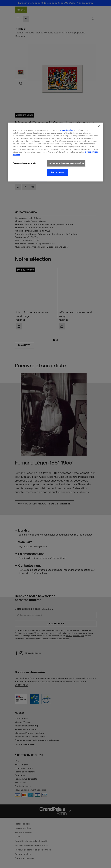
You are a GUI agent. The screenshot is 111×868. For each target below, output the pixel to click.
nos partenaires (66, 130)
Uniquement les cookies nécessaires (66, 163)
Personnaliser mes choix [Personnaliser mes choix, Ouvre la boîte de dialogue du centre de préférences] (24, 163)
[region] (56, 152)
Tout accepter (58, 172)
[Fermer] (99, 126)
